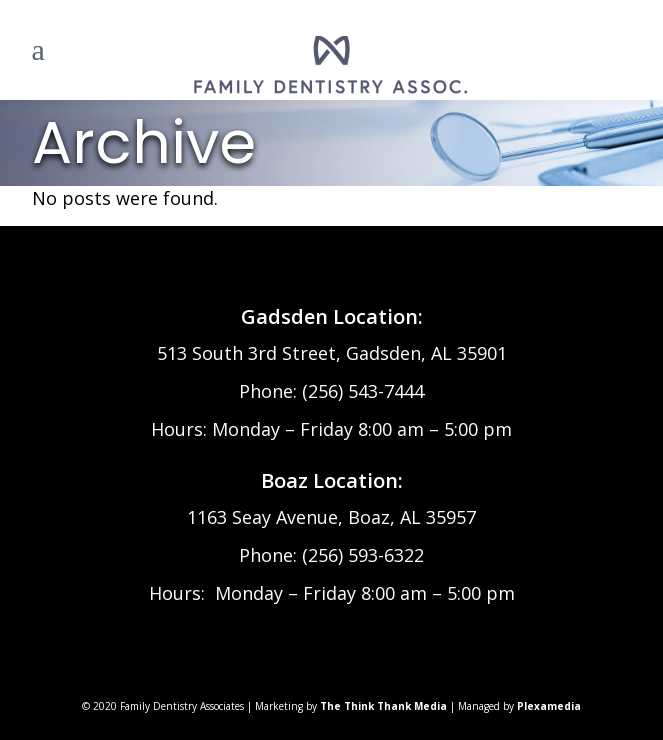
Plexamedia (549, 706)
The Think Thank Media (383, 706)
